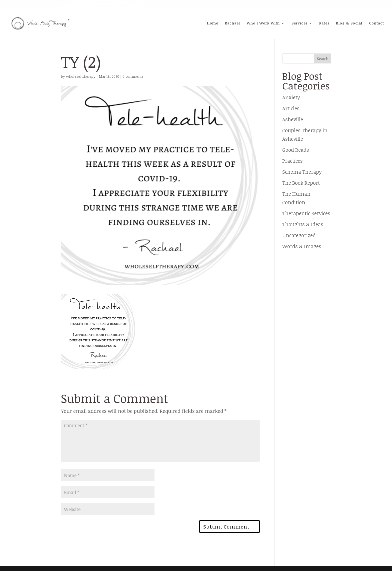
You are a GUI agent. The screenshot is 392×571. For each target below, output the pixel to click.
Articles (291, 108)
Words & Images (302, 246)
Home (213, 23)
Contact (376, 23)
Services (299, 23)
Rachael (232, 23)
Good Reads (296, 150)
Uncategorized (299, 235)
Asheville (293, 119)
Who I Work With (263, 23)
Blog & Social (349, 23)
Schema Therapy (302, 172)
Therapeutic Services (306, 213)
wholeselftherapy (81, 76)
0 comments (133, 76)
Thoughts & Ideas (303, 224)
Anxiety (291, 97)
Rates (324, 23)
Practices (292, 161)
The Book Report (301, 183)
